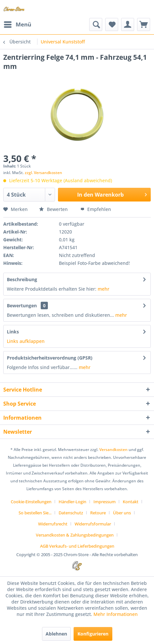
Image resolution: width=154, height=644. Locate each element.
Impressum (105, 502)
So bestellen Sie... (35, 513)
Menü (18, 24)
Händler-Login (72, 502)
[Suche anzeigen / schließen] (96, 24)
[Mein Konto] (128, 24)
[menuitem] (17, 24)
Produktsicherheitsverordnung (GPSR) (50, 358)
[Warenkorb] (144, 24)
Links (13, 332)
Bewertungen (22, 306)
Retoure (98, 513)
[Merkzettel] (112, 24)
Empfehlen (96, 209)
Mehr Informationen (116, 614)
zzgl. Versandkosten (43, 173)
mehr (104, 289)
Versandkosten (113, 450)
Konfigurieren (93, 634)
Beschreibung (22, 279)
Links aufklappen (26, 341)
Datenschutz (71, 513)
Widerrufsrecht (53, 524)
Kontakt (131, 502)
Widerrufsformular (93, 524)
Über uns (122, 513)
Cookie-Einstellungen (31, 502)
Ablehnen (56, 634)
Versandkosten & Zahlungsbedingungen (75, 535)
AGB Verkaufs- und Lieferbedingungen (77, 546)
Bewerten (54, 209)
